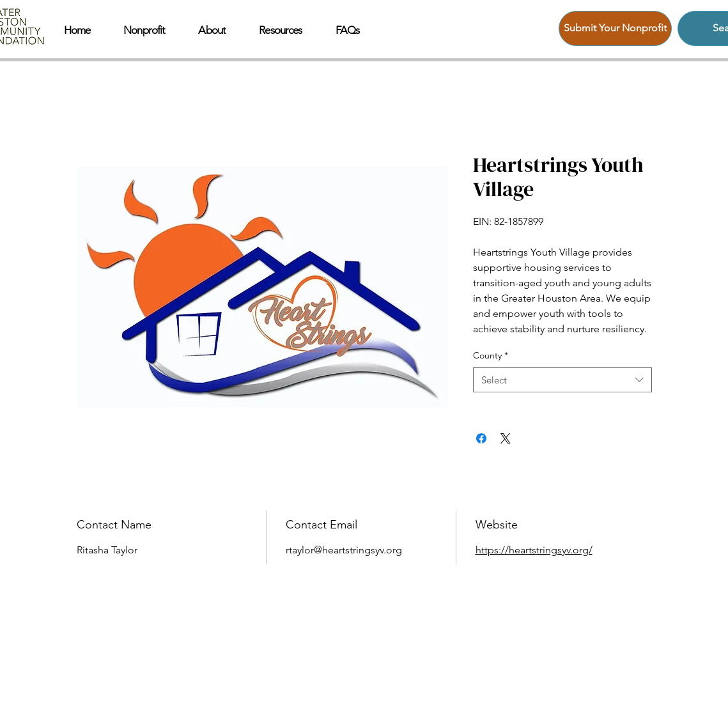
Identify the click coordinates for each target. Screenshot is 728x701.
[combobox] (562, 380)
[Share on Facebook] (481, 438)
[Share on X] (506, 438)
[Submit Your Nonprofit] (615, 28)
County (491, 355)
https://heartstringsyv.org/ (534, 550)
